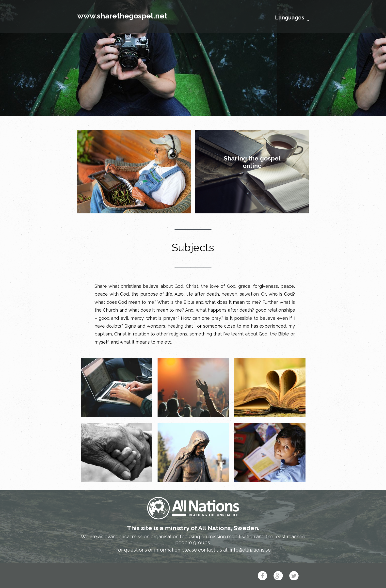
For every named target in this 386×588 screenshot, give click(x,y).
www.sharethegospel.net (122, 16)
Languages (290, 17)
